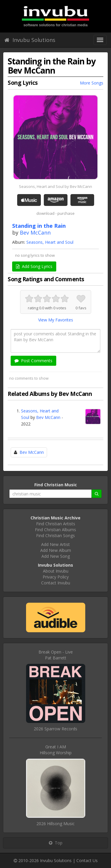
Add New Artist (55, 544)
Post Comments (33, 361)
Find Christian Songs (55, 535)
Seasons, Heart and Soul (50, 242)
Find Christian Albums (55, 530)
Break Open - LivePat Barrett (56, 655)
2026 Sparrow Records (55, 729)
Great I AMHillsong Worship (56, 750)
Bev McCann (35, 233)
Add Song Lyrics (34, 266)
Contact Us (87, 860)
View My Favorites (56, 320)
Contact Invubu (56, 583)
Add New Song (56, 556)
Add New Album (56, 550)
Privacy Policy (56, 577)
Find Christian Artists (56, 524)
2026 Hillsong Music (55, 824)
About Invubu (56, 571)
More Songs (92, 83)
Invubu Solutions (30, 40)
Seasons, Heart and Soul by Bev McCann (55, 186)
